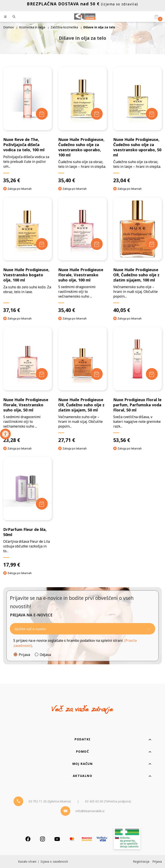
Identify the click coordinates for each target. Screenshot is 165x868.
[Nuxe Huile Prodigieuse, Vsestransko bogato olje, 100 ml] (27, 255)
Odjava (45, 655)
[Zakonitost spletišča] (127, 839)
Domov (8, 27)
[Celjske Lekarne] (85, 17)
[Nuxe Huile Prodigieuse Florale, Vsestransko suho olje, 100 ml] (82, 255)
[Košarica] (156, 17)
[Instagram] (43, 839)
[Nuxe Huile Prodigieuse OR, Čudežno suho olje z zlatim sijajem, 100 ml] (137, 255)
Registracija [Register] (141, 861)
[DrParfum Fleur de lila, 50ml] (27, 513)
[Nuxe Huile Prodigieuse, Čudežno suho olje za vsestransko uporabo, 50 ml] (137, 125)
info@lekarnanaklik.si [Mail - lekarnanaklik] (90, 811)
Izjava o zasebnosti (54, 861)
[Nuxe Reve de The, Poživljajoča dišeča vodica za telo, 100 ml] (27, 125)
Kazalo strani (27, 861)
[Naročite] (82, 629)
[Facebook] (28, 839)
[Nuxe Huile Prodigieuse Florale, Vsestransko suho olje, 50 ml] (27, 385)
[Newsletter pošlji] (149, 629)
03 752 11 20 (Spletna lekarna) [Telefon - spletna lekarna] (50, 801)
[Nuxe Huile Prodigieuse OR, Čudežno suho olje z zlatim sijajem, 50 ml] (82, 385)
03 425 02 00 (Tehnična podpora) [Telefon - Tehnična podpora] (108, 801)
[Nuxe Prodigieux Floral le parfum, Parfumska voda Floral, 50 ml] (137, 385)
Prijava (24, 655)
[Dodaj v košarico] (42, 114)
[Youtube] (57, 839)
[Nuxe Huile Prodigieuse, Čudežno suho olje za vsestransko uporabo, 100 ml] (82, 125)
